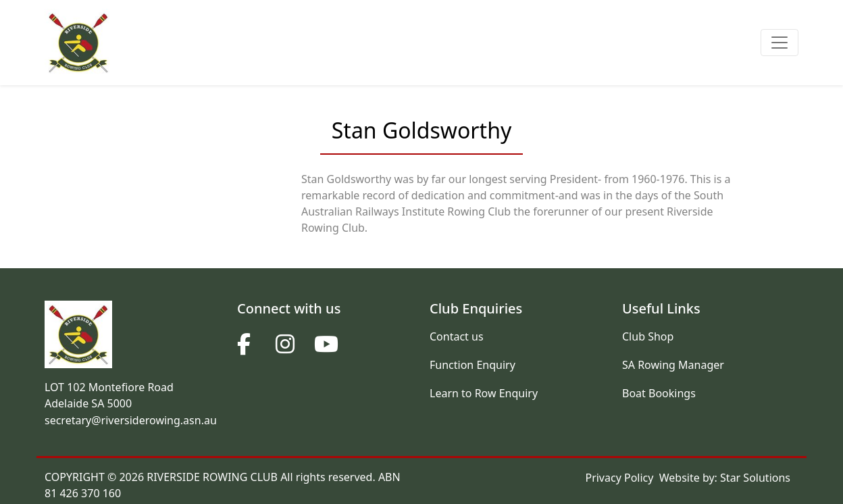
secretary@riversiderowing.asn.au (131, 420)
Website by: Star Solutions (725, 478)
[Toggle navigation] (780, 43)
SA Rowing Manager (673, 365)
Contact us (457, 336)
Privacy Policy (619, 478)
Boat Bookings (659, 393)
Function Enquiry (472, 365)
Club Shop (648, 336)
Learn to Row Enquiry (484, 393)
